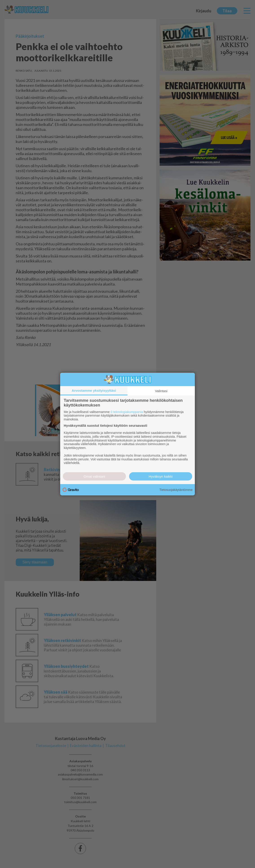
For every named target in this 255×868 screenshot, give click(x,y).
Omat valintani (95, 476)
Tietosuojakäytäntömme (176, 490)
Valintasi (161, 391)
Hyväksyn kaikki (161, 476)
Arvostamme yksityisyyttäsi (94, 390)
